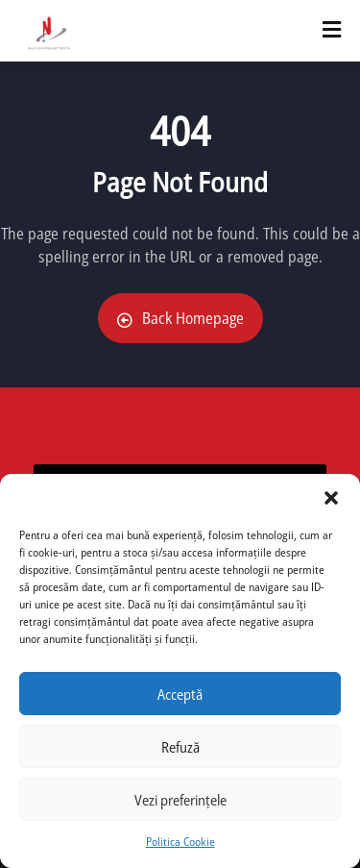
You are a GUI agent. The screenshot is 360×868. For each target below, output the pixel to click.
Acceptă (180, 694)
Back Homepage (180, 318)
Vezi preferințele (180, 800)
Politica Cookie (180, 842)
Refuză (180, 747)
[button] (331, 498)
